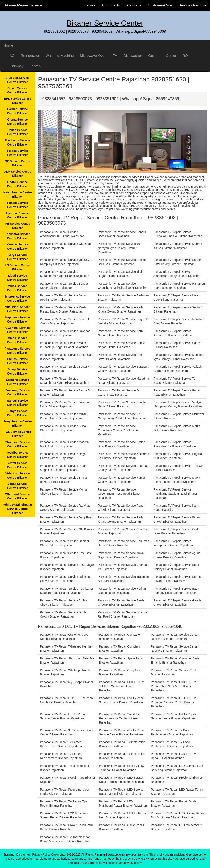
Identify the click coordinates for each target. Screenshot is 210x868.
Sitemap (9, 854)
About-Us (134, 5)
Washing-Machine (60, 56)
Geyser (154, 56)
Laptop (35, 66)
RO (185, 56)
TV (115, 56)
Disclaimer (23, 854)
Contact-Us (111, 5)
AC (12, 56)
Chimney (17, 66)
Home (8, 45)
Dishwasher (133, 56)
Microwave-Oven (93, 56)
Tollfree (90, 5)
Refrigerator (30, 56)
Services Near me (193, 5)
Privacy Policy (41, 854)
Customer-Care (160, 5)
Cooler (171, 56)
